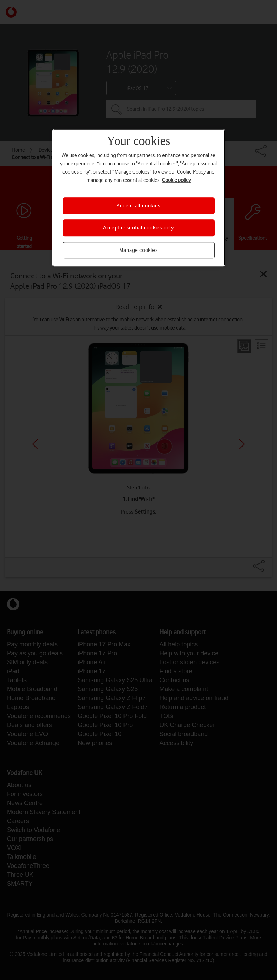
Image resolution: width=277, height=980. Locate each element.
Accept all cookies (138, 206)
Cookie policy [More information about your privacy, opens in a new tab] (176, 180)
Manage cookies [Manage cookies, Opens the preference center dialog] (138, 250)
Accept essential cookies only (138, 228)
